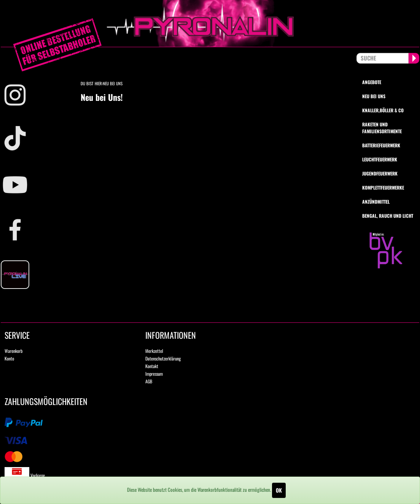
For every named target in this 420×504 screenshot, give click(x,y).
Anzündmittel (376, 202)
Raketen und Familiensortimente (382, 128)
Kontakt (152, 366)
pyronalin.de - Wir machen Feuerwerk (210, 23)
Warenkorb (14, 351)
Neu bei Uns (113, 83)
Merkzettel (154, 351)
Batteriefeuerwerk (381, 145)
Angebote (372, 82)
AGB (149, 381)
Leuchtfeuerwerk (380, 159)
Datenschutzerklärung (163, 358)
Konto (9, 358)
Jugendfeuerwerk (380, 173)
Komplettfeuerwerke (383, 187)
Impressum (154, 374)
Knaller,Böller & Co (383, 110)
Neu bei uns (374, 96)
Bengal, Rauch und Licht (388, 216)
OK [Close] (279, 490)
